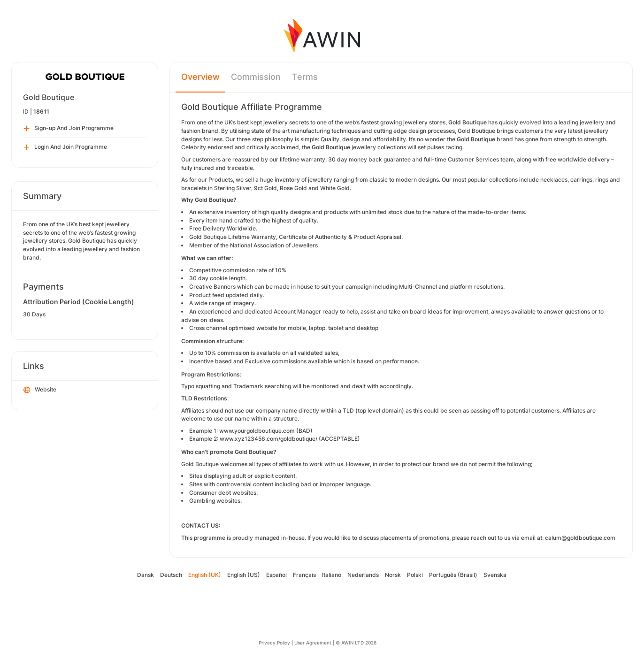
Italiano (332, 575)
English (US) (244, 575)
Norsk (393, 575)
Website (40, 390)
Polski (415, 575)
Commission (256, 77)
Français (304, 575)
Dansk (146, 575)
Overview (200, 77)
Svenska (495, 575)
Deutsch (171, 575)
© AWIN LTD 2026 (356, 643)
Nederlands (363, 575)
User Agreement (313, 643)
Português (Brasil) (453, 575)
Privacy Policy (274, 643)
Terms (305, 77)
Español (276, 575)
